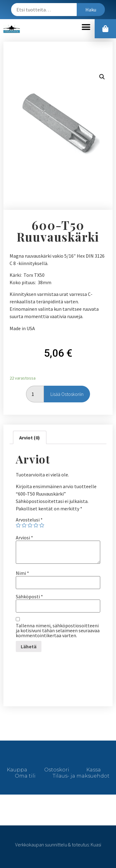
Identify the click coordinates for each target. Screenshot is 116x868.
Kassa (94, 770)
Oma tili (25, 776)
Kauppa (17, 770)
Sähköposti (29, 596)
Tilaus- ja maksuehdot (81, 776)
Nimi (22, 573)
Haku (91, 10)
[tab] (30, 438)
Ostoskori (57, 770)
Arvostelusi (29, 520)
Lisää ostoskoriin (67, 394)
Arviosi (24, 538)
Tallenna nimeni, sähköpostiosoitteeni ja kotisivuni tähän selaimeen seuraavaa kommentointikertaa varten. (58, 630)
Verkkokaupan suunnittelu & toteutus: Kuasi (58, 845)
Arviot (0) (30, 438)
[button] (86, 27)
